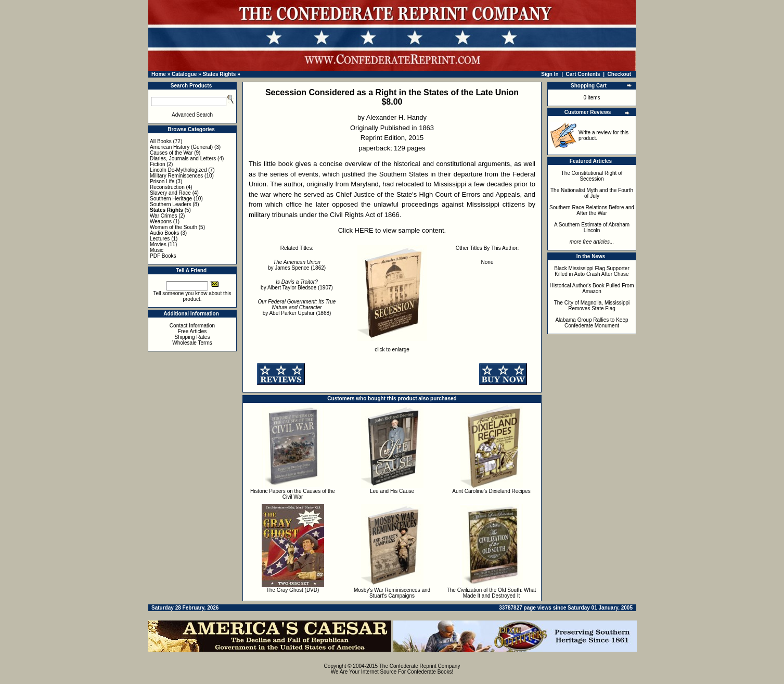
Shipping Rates (192, 337)
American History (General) (181, 147)
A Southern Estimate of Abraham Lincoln (592, 227)
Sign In (550, 74)
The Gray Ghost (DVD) (293, 590)
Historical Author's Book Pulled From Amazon (592, 288)
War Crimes (163, 216)
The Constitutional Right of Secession (592, 176)
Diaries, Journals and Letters (183, 159)
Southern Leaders (171, 204)
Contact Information (192, 326)
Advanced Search (192, 115)
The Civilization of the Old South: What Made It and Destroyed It (492, 593)
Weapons (161, 221)
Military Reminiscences (176, 176)
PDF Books (163, 256)
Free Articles (192, 331)
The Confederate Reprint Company (420, 666)
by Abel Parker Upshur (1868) (297, 307)
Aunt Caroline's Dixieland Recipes (491, 491)
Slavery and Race (170, 193)
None (487, 262)
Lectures (160, 239)
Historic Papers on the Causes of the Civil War (293, 494)
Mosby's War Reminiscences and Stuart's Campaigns (392, 593)
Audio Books (164, 233)
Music (157, 250)
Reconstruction (167, 187)
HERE (364, 230)
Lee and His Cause (392, 491)
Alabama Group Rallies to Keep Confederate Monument (592, 323)
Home (159, 74)
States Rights (219, 74)
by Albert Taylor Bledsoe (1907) (297, 285)
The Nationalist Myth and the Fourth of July (592, 193)
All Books (161, 141)
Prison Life (162, 181)
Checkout (620, 74)
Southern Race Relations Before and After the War (592, 210)
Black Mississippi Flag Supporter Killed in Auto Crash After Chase (592, 271)
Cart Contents (583, 74)
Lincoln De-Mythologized (178, 170)
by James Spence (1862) (297, 265)
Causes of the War (171, 153)
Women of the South (173, 227)
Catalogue (184, 74)
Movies (158, 244)
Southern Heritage (171, 199)
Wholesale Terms (192, 343)
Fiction (157, 164)
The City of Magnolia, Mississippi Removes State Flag (592, 306)
